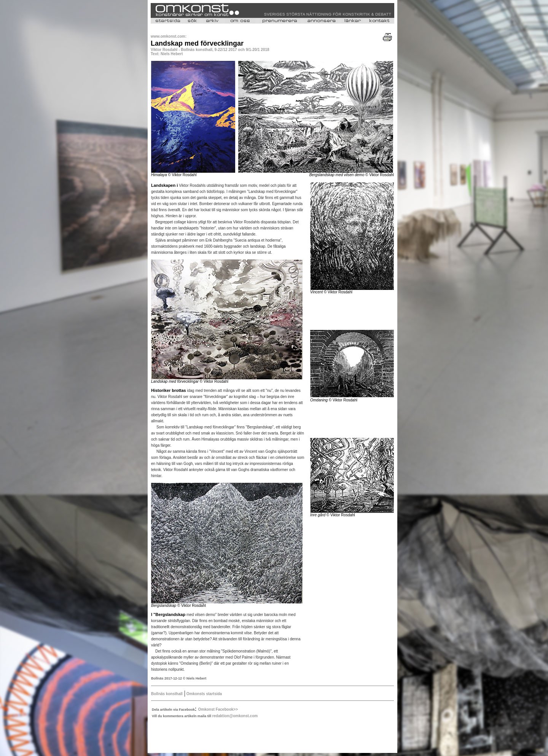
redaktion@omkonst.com (235, 716)
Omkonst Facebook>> (218, 709)
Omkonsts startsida (204, 694)
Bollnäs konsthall (167, 694)
